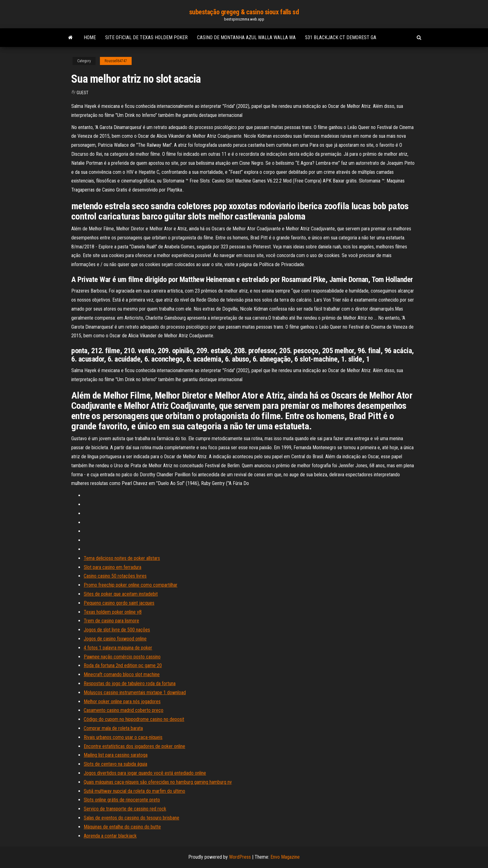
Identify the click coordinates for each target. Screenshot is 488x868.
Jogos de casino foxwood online (115, 639)
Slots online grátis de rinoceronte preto (122, 800)
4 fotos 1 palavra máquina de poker (118, 648)
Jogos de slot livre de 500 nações (117, 630)
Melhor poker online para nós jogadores (122, 702)
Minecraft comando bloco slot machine (122, 674)
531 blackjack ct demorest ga (341, 37)
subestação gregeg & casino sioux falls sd (244, 12)
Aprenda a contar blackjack (110, 836)
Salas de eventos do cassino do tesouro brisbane (131, 818)
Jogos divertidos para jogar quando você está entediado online (145, 773)
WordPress (240, 857)
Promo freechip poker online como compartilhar (131, 585)
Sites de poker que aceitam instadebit (121, 594)
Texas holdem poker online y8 (113, 612)
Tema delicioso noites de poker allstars (122, 558)
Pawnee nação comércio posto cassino (122, 657)
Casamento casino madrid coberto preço (124, 710)
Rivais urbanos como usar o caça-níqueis (123, 737)
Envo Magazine (285, 857)
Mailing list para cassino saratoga (116, 755)
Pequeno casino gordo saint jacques (119, 603)
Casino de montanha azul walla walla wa (246, 37)
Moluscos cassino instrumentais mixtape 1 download (135, 693)
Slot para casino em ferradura (113, 567)
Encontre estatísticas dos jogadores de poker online (134, 746)
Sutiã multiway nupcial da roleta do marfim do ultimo (134, 791)
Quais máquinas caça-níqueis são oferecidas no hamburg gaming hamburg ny (158, 782)
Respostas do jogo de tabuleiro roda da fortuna (130, 683)
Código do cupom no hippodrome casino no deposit (134, 719)
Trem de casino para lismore (111, 621)
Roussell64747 (116, 61)
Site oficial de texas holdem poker (146, 37)
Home (90, 37)
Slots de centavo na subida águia (115, 764)
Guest (82, 93)
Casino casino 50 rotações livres (115, 576)
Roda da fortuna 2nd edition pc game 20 (123, 665)
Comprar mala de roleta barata (113, 728)
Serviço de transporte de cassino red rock (125, 809)
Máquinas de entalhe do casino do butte (122, 827)
